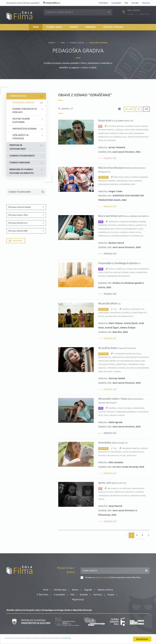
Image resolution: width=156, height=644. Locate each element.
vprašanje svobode (117, 368)
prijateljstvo (135, 232)
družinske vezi (137, 309)
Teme (36, 29)
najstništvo (104, 452)
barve (111, 269)
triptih (101, 499)
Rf (139, 109)
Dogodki (90, 29)
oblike (132, 273)
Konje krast (116, 121)
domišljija (120, 269)
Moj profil (134, 15)
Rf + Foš (129, 109)
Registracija (144, 18)
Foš (146, 109)
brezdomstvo (105, 357)
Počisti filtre (16, 241)
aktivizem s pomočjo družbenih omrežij (127, 222)
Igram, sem (112, 483)
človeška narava (116, 126)
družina (126, 309)
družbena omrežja (131, 448)
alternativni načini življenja (127, 354)
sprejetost (132, 456)
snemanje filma (138, 496)
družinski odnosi (133, 126)
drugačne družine (107, 181)
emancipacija (118, 357)
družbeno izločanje (108, 225)
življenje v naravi (112, 372)
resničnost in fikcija (120, 496)
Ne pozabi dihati (110, 304)
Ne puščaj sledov (117, 348)
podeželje (127, 313)
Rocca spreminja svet (124, 216)
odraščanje (104, 133)
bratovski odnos (122, 177)
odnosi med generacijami (136, 130)
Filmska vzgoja (77, 42)
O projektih (116, 3)
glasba (129, 269)
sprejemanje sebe (127, 184)
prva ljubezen (135, 181)
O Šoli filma (103, 3)
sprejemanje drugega (108, 184)
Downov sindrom (139, 177)
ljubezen (119, 130)
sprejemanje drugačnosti (118, 276)
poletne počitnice (107, 412)
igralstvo (129, 492)
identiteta (119, 492)
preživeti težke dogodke (121, 133)
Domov (52, 42)
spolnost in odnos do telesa (112, 456)
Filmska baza (54, 29)
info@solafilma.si (52, 3)
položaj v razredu (119, 232)
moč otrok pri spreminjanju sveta (127, 229)
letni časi (108, 273)
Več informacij (102, 640)
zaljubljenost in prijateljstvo (119, 316)
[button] (26, 207)
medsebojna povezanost (137, 357)
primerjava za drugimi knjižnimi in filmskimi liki (121, 236)
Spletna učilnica (113, 29)
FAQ (126, 3)
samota (121, 415)
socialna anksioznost (133, 452)
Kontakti (135, 3)
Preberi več (110, 158)
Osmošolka (113, 443)
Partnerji (146, 3)
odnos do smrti (125, 408)
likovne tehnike (121, 273)
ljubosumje (104, 313)
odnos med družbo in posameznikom (116, 361)
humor (144, 448)
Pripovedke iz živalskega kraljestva (120, 263)
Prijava (131, 18)
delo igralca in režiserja (119, 489)
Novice (74, 29)
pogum (102, 276)
